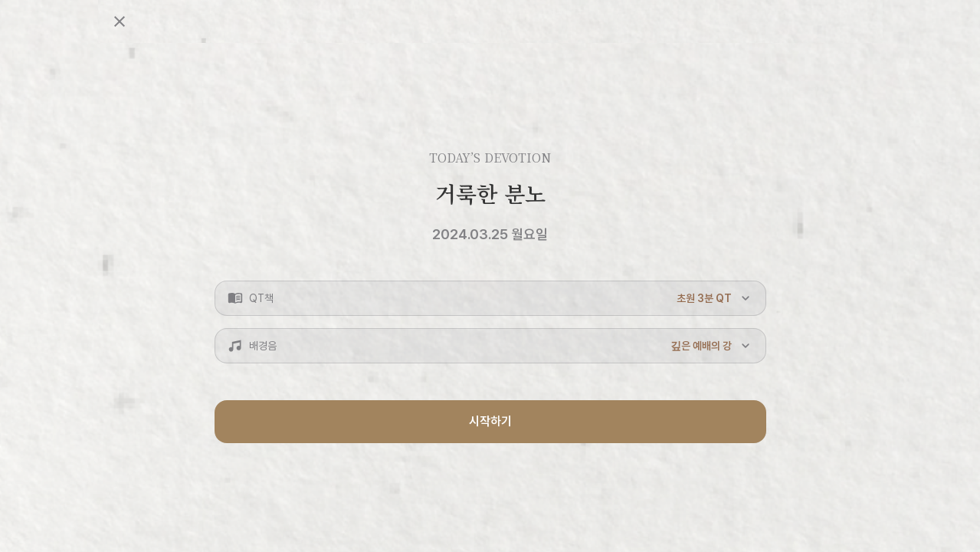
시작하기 (490, 421)
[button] (490, 298)
